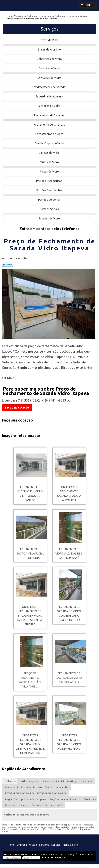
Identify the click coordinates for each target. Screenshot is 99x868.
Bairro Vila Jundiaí (53, 781)
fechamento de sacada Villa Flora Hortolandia (30, 554)
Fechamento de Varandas (50, 125)
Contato (56, 845)
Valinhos (24, 805)
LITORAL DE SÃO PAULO (19, 793)
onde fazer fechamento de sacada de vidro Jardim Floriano (69, 742)
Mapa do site (70, 845)
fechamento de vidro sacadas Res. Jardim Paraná (69, 554)
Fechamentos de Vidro (50, 134)
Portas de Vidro (50, 172)
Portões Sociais (50, 209)
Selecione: (11, 781)
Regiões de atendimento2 (65, 799)
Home (11, 845)
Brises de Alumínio (50, 50)
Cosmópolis (28, 787)
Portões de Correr (50, 200)
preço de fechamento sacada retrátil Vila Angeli (30, 680)
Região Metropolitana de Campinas (26, 799)
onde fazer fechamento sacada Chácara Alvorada (69, 494)
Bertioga (72, 781)
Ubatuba (10, 805)
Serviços (49, 29)
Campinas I (11, 787)
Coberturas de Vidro (50, 59)
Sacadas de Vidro (49, 218)
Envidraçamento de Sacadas (50, 87)
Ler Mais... (9, 378)
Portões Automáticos (49, 181)
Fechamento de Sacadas (49, 115)
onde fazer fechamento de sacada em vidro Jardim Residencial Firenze (30, 616)
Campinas (86, 781)
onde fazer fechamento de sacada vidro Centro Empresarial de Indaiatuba (30, 744)
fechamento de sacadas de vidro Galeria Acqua (69, 678)
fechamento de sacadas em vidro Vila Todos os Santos (30, 494)
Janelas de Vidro (50, 153)
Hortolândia (45, 787)
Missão (33, 845)
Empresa (22, 845)
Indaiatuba (62, 787)
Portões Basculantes (50, 190)
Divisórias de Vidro (50, 78)
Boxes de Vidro (49, 40)
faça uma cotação (17, 408)
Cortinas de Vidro (50, 68)
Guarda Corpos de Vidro (50, 143)
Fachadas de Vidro (49, 106)
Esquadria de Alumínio (50, 96)
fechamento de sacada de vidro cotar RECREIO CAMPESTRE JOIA (69, 613)
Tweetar (7, 265)
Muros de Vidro (50, 162)
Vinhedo (37, 805)
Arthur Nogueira (30, 781)
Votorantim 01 (54, 805)
